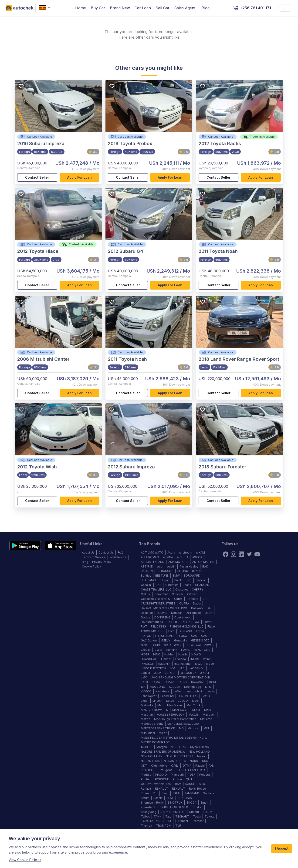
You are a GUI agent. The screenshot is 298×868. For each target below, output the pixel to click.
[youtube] (257, 554)
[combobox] (45, 8)
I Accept (282, 849)
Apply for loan (80, 178)
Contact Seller (37, 178)
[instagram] (234, 554)
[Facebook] (226, 554)
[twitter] (249, 554)
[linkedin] (241, 554)
